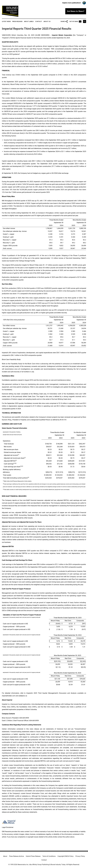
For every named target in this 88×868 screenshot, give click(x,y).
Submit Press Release (33, 856)
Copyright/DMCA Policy (66, 856)
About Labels (29, 21)
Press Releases (17, 21)
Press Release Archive (16, 856)
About (5, 856)
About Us (47, 21)
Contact (39, 21)
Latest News (6, 21)
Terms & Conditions (49, 856)
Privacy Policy (80, 856)
